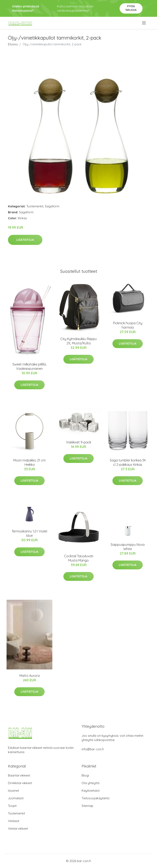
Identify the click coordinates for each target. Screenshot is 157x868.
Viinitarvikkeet (18, 829)
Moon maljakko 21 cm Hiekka (29, 462)
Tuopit (12, 806)
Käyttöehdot (91, 791)
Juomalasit (16, 798)
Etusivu (13, 44)
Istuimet (13, 791)
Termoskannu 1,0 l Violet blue (30, 533)
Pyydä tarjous (131, 8)
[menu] (144, 23)
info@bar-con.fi (93, 749)
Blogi (85, 775)
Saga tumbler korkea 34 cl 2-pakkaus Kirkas (128, 462)
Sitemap (87, 806)
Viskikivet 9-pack (79, 442)
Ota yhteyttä (90, 783)
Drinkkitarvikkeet (20, 783)
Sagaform (52, 206)
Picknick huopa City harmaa (128, 325)
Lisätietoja (25, 240)
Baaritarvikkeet (19, 775)
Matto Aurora (30, 676)
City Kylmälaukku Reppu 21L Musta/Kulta (78, 341)
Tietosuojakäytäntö (96, 798)
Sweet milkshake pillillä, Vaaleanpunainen (29, 366)
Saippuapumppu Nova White (128, 547)
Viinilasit (14, 821)
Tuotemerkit (35, 206)
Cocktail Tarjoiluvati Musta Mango (79, 558)
